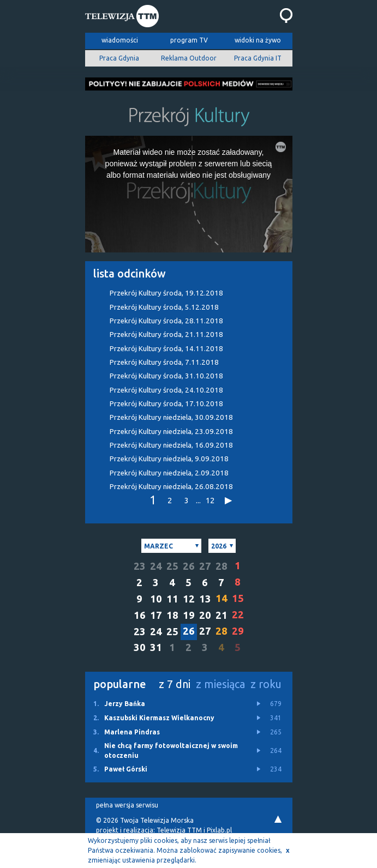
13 (205, 599)
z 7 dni (175, 684)
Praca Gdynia (119, 58)
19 (189, 615)
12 (210, 500)
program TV (189, 40)
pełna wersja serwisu (127, 805)
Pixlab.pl (219, 830)
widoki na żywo (258, 40)
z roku (266, 684)
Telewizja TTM (179, 830)
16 (140, 615)
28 (222, 566)
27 (205, 566)
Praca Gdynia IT (258, 58)
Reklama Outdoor (189, 58)
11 (172, 599)
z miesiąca (220, 684)
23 (140, 566)
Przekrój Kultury (166, 293)
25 (172, 566)
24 (156, 566)
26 (189, 566)
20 (205, 615)
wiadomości (120, 40)
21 (222, 615)
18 (172, 615)
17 (156, 615)
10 (156, 599)
